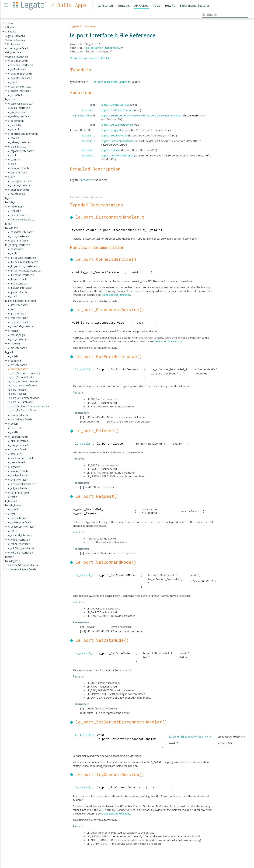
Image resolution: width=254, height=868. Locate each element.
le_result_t (88, 110)
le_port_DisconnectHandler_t (112, 82)
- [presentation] (3, 44)
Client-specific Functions (116, 295)
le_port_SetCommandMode (117, 141)
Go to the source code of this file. (90, 58)
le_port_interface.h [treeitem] (18, 369)
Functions (90, 26)
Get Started (105, 6)
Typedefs (76, 26)
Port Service (87, 180)
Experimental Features (195, 6)
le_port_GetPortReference (117, 155)
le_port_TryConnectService (117, 110)
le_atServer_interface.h (104, 48)
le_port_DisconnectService (117, 125)
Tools (157, 6)
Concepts (124, 6)
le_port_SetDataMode (114, 135)
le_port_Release (111, 150)
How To (170, 6)
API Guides (141, 6)
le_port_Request (111, 130)
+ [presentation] (3, 27)
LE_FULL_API (81, 115)
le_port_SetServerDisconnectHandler (123, 115)
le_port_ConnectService (115, 105)
